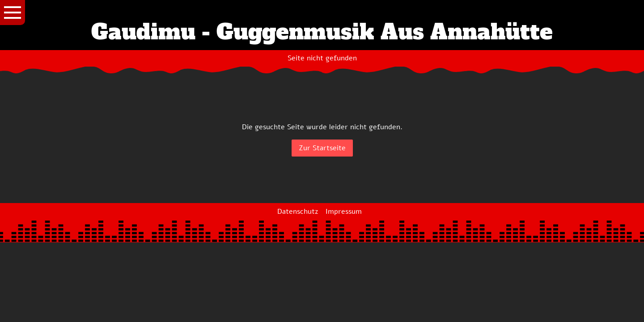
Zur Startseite (322, 148)
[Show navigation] (13, 13)
